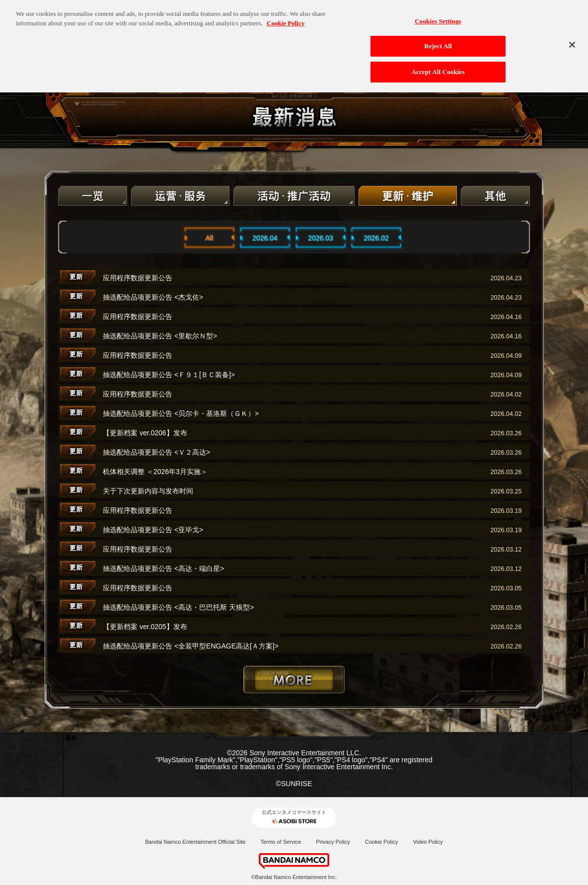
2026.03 (321, 238)
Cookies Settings (438, 16)
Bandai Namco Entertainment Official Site (195, 842)
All (210, 238)
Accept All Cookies (438, 67)
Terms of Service (281, 842)
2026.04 (265, 238)
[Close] (572, 40)
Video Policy (428, 842)
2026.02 (376, 238)
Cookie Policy (382, 842)
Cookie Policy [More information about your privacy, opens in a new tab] (286, 19)
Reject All (438, 41)
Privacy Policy (333, 842)
